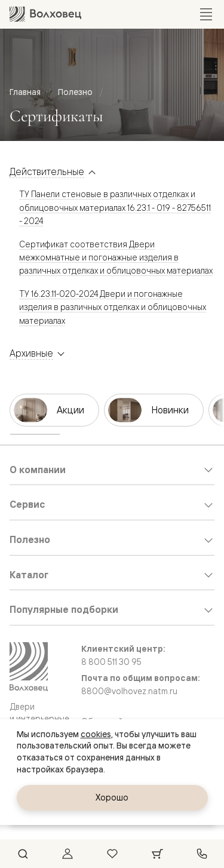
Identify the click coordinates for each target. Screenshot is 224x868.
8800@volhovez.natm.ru (129, 691)
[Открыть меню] (206, 14)
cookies (96, 734)
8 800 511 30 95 (111, 662)
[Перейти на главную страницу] (45, 14)
